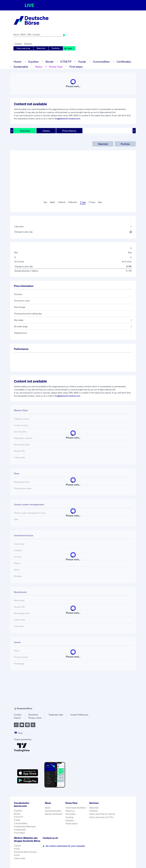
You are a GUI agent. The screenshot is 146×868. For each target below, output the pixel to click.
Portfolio (56, 48)
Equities (33, 62)
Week (52, 202)
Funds (82, 62)
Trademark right (56, 715)
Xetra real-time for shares (102, 814)
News (39, 67)
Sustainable (21, 67)
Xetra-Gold (20, 858)
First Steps (19, 833)
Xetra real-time (23, 48)
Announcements (53, 811)
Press (17, 849)
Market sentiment (54, 814)
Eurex (17, 855)
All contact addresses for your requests (64, 846)
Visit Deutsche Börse (76, 808)
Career (17, 846)
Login (68, 48)
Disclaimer (33, 715)
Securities (70, 814)
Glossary (70, 820)
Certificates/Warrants (25, 827)
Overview (25, 131)
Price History (69, 131)
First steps (76, 67)
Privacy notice (35, 718)
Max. (100, 202)
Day (45, 202)
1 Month (62, 202)
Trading (69, 817)
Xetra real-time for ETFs (101, 817)
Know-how (56, 67)
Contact (18, 44)
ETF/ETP (66, 62)
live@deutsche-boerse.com (67, 119)
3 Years (92, 202)
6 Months (73, 202)
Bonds (50, 62)
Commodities (101, 62)
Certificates (124, 62)
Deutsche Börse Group (25, 852)
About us (70, 811)
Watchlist (41, 48)
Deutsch (28, 44)
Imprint (17, 718)
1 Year (83, 202)
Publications (72, 824)
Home (17, 62)
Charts (46, 131)
